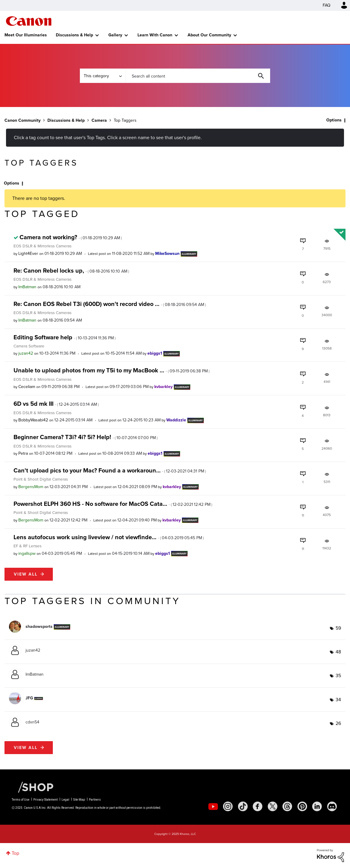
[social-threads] (287, 806)
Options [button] (334, 120)
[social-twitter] (273, 806)
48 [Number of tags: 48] (338, 652)
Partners (95, 800)
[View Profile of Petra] (23, 453)
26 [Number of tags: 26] (338, 723)
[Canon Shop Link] (33, 787)
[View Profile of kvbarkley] (163, 387)
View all (26, 574)
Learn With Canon (155, 35)
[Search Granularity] (103, 76)
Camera (99, 120)
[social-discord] (332, 806)
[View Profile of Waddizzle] (176, 420)
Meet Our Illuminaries (26, 35)
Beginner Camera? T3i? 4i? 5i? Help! (86, 437)
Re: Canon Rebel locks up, (71, 270)
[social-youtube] (213, 806)
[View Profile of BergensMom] (31, 487)
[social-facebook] (258, 806)
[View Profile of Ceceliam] (27, 387)
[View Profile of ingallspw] (27, 553)
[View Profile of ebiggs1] (155, 353)
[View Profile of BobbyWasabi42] (33, 420)
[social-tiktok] (243, 806)
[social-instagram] (228, 806)
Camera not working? (71, 237)
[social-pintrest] (302, 806)
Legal (65, 800)
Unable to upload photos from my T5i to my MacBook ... (112, 370)
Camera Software (29, 346)
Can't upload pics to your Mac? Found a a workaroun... (110, 470)
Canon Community (29, 21)
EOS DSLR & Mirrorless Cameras (42, 246)
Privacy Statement (45, 800)
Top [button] (15, 853)
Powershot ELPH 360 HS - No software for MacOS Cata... (113, 504)
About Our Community (209, 35)
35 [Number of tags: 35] (338, 675)
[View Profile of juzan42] (26, 353)
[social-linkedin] (317, 806)
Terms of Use (21, 800)
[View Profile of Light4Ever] (28, 254)
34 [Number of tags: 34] (338, 700)
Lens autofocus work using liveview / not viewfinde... (109, 537)
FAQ (327, 5)
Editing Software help (65, 337)
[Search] (198, 76)
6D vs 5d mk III (56, 404)
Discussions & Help (74, 35)
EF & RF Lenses (27, 546)
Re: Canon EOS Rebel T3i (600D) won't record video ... (110, 304)
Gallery (115, 35)
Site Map (79, 800)
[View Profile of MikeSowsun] (167, 254)
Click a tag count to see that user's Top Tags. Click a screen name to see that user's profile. (108, 138)
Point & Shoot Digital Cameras (41, 479)
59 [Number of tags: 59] (338, 628)
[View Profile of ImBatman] (27, 287)
